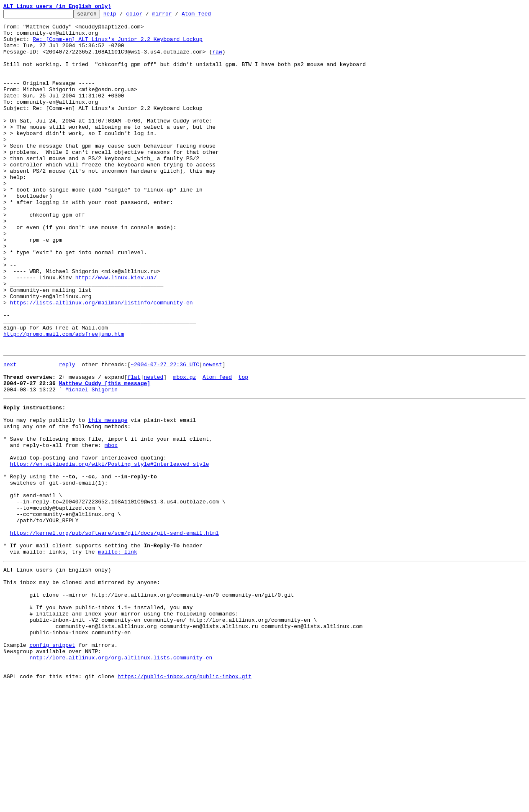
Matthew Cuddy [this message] (105, 456)
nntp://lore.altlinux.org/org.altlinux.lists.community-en (121, 780)
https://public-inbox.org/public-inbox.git (185, 803)
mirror (175, 16)
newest (212, 433)
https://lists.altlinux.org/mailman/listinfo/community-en (101, 361)
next (10, 433)
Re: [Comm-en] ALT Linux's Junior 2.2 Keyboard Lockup (118, 45)
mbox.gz (185, 448)
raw (217, 60)
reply (67, 433)
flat (134, 448)
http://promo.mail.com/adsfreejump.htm (64, 399)
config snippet (52, 765)
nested (153, 448)
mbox (111, 528)
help (123, 16)
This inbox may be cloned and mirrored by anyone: (82, 690)
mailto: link (118, 656)
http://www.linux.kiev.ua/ (116, 331)
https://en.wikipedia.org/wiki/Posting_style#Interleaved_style (110, 550)
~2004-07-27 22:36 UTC (165, 433)
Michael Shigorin (91, 463)
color (147, 16)
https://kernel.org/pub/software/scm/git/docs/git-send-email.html (114, 633)
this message (108, 498)
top (243, 448)
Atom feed (209, 16)
